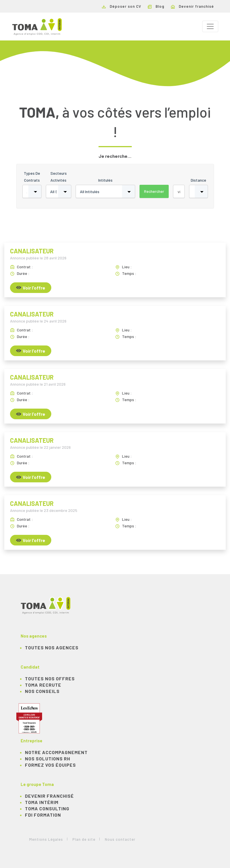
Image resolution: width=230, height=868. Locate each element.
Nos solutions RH (48, 759)
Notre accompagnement (56, 752)
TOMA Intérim (42, 802)
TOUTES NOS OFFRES (50, 678)
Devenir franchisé (192, 6)
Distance (198, 180)
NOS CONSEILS (42, 691)
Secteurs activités (59, 177)
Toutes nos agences (52, 647)
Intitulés (105, 180)
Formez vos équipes (50, 765)
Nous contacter (120, 839)
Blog (156, 6)
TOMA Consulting (47, 808)
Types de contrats (32, 177)
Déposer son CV (122, 6)
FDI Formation (43, 815)
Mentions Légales (46, 839)
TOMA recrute (43, 685)
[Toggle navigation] (210, 26)
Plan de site (84, 839)
